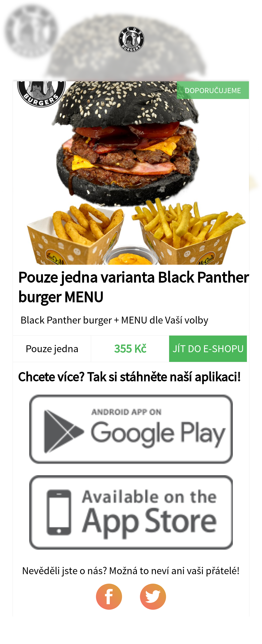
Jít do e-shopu (208, 348)
